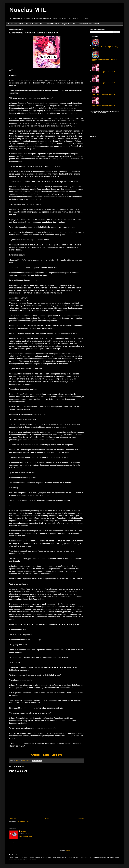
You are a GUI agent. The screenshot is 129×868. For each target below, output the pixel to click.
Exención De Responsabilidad (89, 24)
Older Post (81, 818)
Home (47, 818)
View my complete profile (25, 836)
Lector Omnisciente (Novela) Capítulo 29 (103, 94)
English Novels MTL (69, 24)
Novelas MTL (28, 10)
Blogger (68, 850)
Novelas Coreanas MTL (16, 24)
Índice (46, 755)
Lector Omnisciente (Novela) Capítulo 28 (103, 105)
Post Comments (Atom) (23, 821)
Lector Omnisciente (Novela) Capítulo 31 (103, 72)
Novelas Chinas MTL (52, 24)
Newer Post (13, 818)
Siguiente (57, 755)
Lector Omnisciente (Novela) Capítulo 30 (103, 83)
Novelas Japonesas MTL (34, 24)
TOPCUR (23, 831)
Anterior (36, 755)
